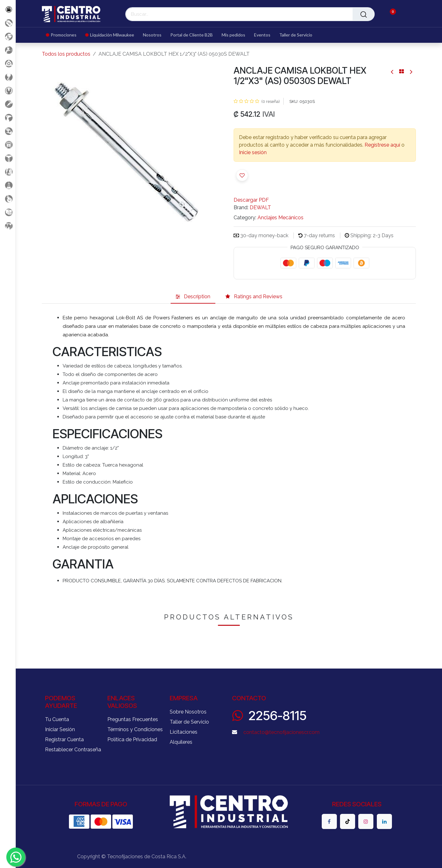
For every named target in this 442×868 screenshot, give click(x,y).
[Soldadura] (8, 212)
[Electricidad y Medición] (8, 145)
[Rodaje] (8, 199)
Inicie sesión (253, 152)
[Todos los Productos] (8, 9)
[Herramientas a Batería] (8, 118)
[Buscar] (364, 14)
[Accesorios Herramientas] (8, 63)
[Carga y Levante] (8, 77)
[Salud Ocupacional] (8, 131)
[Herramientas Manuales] (8, 90)
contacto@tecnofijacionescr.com (281, 732)
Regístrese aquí (382, 145)
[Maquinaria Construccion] (8, 226)
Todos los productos (66, 54)
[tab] (193, 297)
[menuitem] (63, 35)
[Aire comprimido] (8, 50)
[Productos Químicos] (8, 185)
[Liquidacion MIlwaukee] (8, 36)
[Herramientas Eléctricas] (8, 104)
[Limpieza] (8, 172)
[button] (242, 175)
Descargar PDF (251, 200)
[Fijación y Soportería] (8, 158)
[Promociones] (8, 23)
